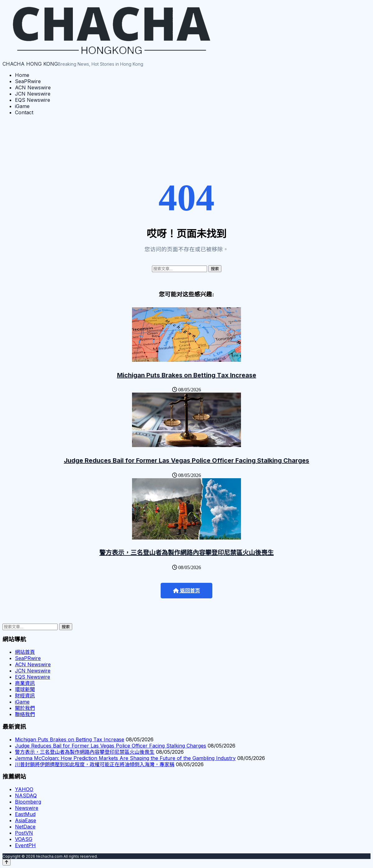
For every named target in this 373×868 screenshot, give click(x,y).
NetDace (25, 827)
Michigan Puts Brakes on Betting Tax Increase (187, 375)
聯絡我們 (25, 714)
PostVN (24, 833)
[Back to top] (7, 862)
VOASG (24, 839)
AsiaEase (26, 820)
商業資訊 (25, 683)
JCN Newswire (33, 94)
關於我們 (25, 708)
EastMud (25, 814)
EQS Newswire (33, 100)
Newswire (27, 808)
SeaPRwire (28, 81)
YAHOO (24, 789)
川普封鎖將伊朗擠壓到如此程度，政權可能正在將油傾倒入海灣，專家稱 (95, 764)
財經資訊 (25, 696)
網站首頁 (25, 652)
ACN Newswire (33, 87)
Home (22, 75)
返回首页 (186, 591)
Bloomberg (28, 802)
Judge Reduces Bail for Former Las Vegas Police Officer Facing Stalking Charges (186, 460)
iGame (22, 106)
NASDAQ (26, 795)
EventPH (25, 845)
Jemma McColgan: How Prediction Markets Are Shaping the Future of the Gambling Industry (125, 758)
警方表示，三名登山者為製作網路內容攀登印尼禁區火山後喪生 (186, 553)
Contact (24, 112)
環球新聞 (25, 689)
